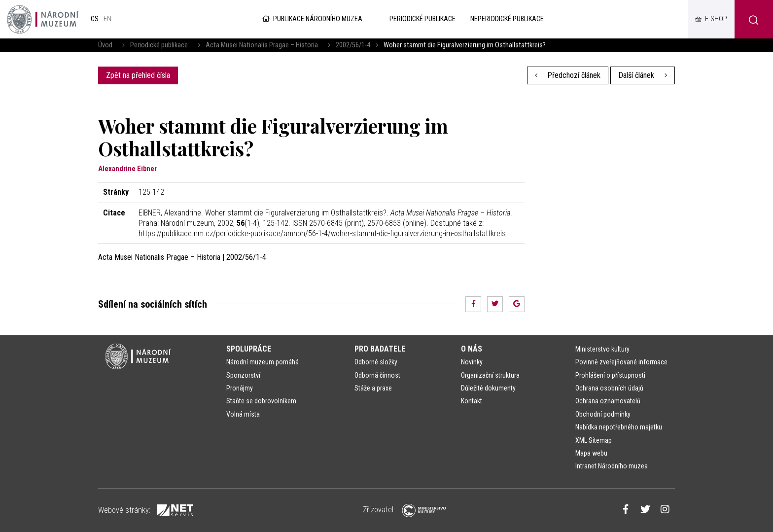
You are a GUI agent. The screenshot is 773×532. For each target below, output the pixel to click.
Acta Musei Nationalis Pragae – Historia (262, 45)
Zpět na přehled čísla (138, 75)
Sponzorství (243, 375)
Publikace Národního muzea (312, 19)
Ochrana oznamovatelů (608, 401)
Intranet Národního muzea (612, 466)
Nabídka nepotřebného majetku (619, 427)
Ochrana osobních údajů (609, 388)
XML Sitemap (594, 440)
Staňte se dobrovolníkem (261, 401)
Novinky (472, 362)
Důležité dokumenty (488, 388)
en (107, 19)
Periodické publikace (159, 45)
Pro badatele (380, 349)
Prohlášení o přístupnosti (610, 375)
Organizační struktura (490, 375)
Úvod (105, 45)
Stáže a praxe (373, 388)
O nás (472, 349)
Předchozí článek (568, 75)
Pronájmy (240, 388)
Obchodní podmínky (603, 414)
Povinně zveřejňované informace (621, 362)
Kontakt (472, 401)
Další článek (643, 75)
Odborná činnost (377, 375)
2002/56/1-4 (353, 45)
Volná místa (243, 414)
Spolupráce (249, 349)
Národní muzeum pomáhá (263, 362)
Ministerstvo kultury (602, 349)
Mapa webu (591, 453)
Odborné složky (376, 362)
